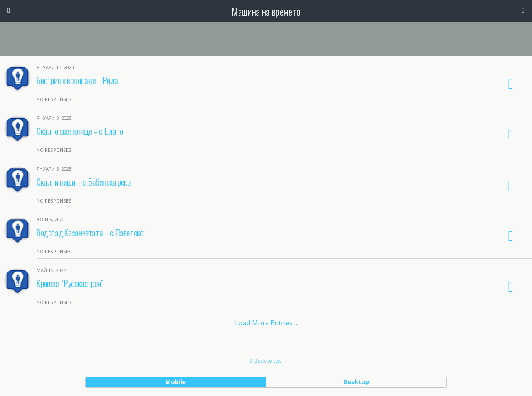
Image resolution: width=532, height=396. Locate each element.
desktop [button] (356, 382)
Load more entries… (266, 323)
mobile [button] (176, 382)
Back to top (268, 361)
